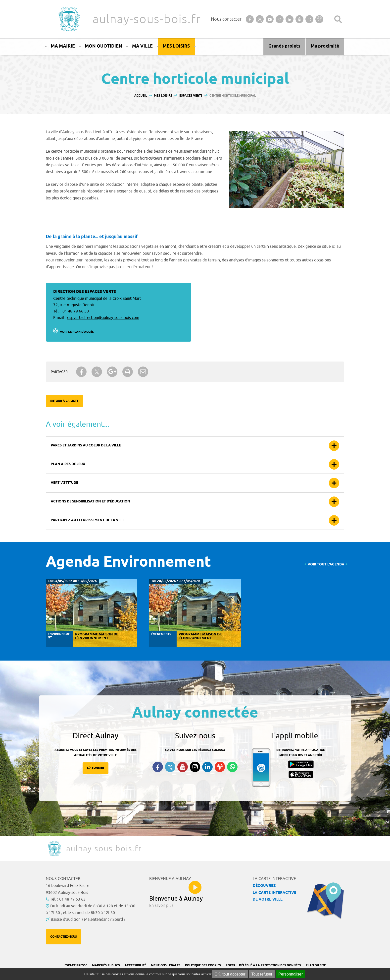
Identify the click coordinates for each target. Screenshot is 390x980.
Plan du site (316, 965)
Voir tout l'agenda (326, 565)
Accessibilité (135, 965)
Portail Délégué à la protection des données (263, 965)
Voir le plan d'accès (77, 332)
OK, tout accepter (230, 974)
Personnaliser (291, 974)
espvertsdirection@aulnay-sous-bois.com (103, 318)
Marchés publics (106, 965)
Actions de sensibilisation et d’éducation (90, 502)
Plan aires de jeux (68, 464)
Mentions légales (166, 965)
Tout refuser (262, 974)
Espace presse (76, 965)
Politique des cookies (203, 965)
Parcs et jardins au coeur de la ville (86, 446)
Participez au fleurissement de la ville (88, 520)
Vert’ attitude (64, 483)
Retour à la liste (64, 401)
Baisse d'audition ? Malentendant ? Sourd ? (88, 919)
